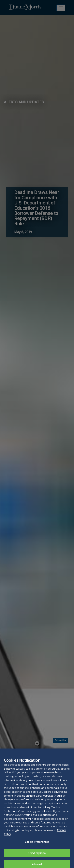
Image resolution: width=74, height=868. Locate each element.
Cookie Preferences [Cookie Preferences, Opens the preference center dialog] (37, 846)
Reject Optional (37, 857)
